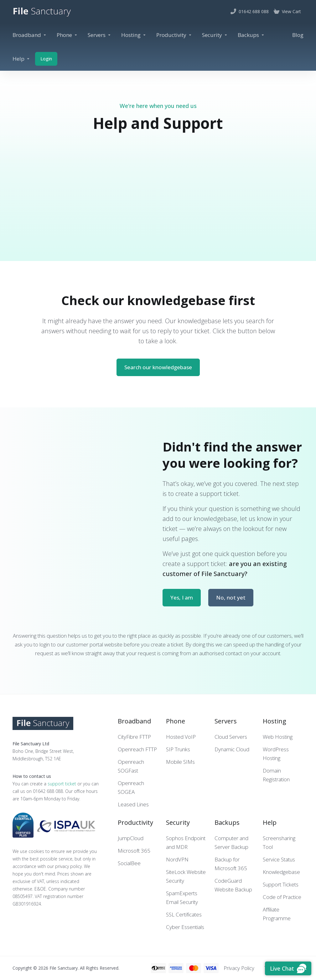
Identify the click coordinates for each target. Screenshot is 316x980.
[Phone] (67, 35)
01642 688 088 (48, 791)
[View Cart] (287, 12)
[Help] (21, 59)
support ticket (62, 784)
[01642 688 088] (250, 12)
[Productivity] (174, 35)
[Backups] (251, 35)
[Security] (215, 35)
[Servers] (99, 35)
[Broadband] (30, 35)
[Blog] (298, 35)
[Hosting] (134, 35)
